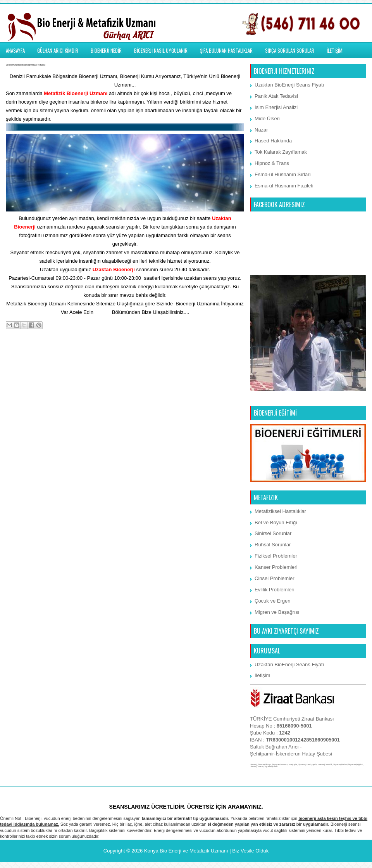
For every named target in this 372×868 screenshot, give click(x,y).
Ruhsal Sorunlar (273, 545)
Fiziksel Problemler (276, 556)
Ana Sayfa (126, 356)
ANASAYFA (15, 50)
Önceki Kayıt (227, 356)
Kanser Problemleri (276, 567)
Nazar (261, 130)
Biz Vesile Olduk (250, 851)
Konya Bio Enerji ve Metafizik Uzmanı (186, 851)
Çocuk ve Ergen (273, 601)
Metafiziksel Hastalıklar (280, 511)
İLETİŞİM (335, 50)
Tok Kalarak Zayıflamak (281, 152)
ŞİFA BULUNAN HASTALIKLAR (226, 50)
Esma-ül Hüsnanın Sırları (283, 174)
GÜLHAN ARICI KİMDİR (58, 50)
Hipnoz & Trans (272, 163)
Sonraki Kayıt (23, 356)
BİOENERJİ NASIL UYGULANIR (161, 50)
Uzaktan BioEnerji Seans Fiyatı (289, 85)
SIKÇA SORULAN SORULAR (290, 50)
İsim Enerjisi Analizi (276, 107)
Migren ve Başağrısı (277, 612)
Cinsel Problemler (275, 578)
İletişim (103, 312)
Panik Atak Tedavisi (276, 96)
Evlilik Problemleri (275, 590)
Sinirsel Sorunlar (273, 533)
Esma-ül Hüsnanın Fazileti (284, 186)
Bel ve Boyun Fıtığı (276, 522)
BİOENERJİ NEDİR (106, 50)
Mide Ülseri (267, 119)
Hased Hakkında (273, 141)
